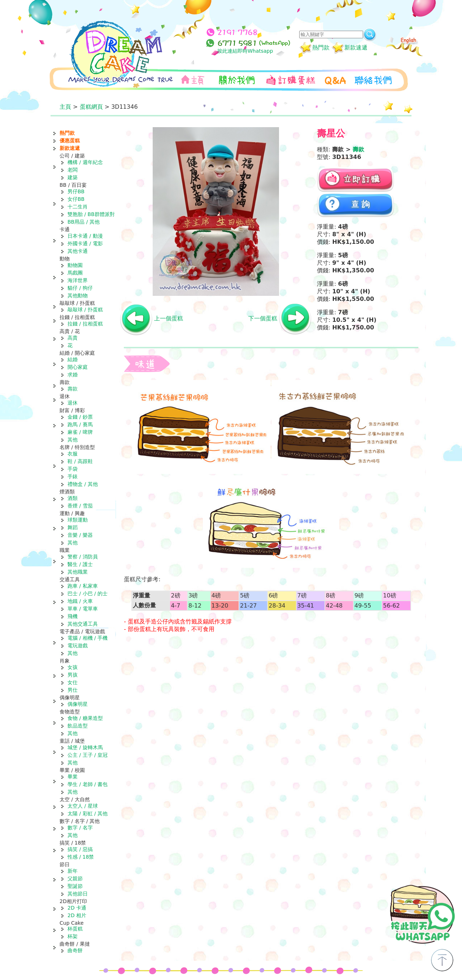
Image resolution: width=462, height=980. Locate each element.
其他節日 (78, 894)
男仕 (73, 690)
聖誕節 (75, 886)
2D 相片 (77, 915)
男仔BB (76, 191)
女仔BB (76, 199)
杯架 (73, 936)
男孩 (73, 675)
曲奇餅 (75, 950)
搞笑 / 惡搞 (80, 849)
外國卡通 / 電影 (85, 243)
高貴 (73, 338)
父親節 (75, 878)
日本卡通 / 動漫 (85, 236)
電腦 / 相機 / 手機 (88, 638)
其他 (73, 440)
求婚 (73, 375)
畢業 (73, 777)
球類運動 (78, 520)
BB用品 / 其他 (84, 222)
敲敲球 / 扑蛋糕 (85, 310)
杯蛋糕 (75, 929)
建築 (73, 177)
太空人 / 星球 (83, 806)
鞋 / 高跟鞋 (80, 461)
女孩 (73, 667)
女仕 (73, 682)
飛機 (73, 616)
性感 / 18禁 (81, 857)
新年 (73, 871)
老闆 (73, 170)
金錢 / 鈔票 (80, 417)
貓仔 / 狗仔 (80, 288)
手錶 (73, 476)
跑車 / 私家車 (83, 586)
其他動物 (78, 295)
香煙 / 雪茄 (80, 506)
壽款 (73, 389)
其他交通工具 (83, 624)
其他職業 (78, 572)
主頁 (65, 107)
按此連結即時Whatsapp (245, 51)
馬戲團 (75, 273)
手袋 (73, 469)
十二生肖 (78, 207)
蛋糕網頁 (91, 107)
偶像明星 (78, 704)
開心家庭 (78, 367)
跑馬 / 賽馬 (80, 424)
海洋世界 (78, 280)
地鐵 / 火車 (80, 601)
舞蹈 (73, 527)
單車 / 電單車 (83, 609)
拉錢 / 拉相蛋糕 (85, 324)
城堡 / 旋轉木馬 (85, 747)
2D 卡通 (77, 908)
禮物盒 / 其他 (83, 484)
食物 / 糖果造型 (85, 718)
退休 (73, 403)
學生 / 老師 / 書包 (88, 784)
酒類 (73, 498)
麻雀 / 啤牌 (80, 432)
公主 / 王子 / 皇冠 (88, 755)
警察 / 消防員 (83, 557)
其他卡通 (78, 251)
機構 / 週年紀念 (85, 162)
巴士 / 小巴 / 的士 (88, 593)
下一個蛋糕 (263, 318)
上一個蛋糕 (169, 318)
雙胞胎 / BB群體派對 (91, 214)
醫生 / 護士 (80, 564)
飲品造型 (78, 726)
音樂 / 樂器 (80, 535)
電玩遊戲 (78, 646)
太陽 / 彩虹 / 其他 (88, 813)
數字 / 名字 (80, 828)
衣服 (73, 454)
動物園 (75, 265)
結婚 (73, 359)
